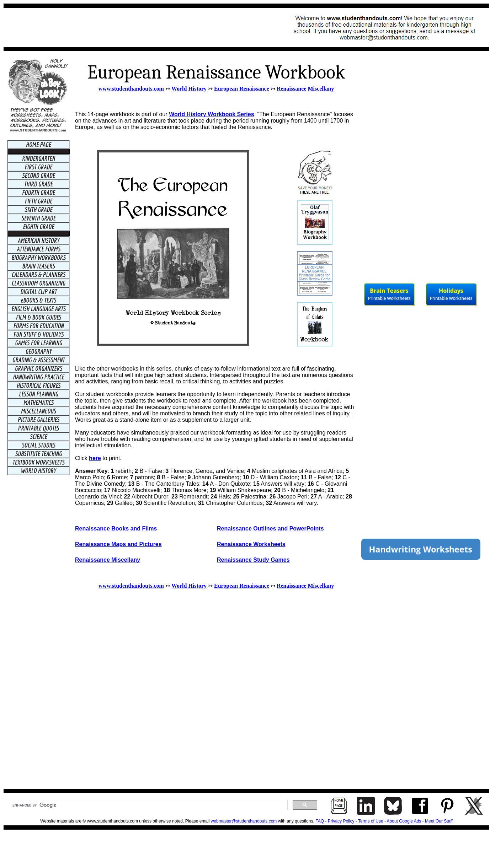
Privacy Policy (341, 821)
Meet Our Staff (439, 821)
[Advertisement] (137, 27)
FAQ (320, 821)
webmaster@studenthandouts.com (244, 821)
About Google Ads (404, 821)
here (95, 458)
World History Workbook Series (211, 114)
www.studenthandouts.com (131, 89)
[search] (148, 805)
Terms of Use (371, 821)
